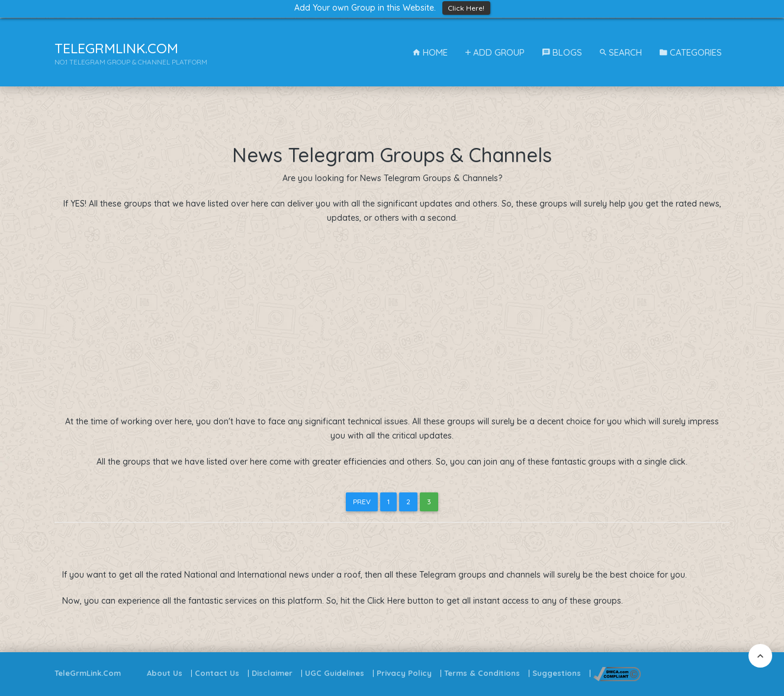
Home (430, 52)
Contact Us (217, 673)
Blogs (562, 52)
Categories (691, 52)
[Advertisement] (392, 320)
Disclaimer (272, 673)
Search (621, 52)
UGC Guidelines (335, 673)
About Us (165, 673)
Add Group (495, 52)
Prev (362, 502)
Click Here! (466, 8)
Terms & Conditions (482, 673)
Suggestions (557, 673)
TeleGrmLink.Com (88, 673)
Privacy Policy (404, 673)
